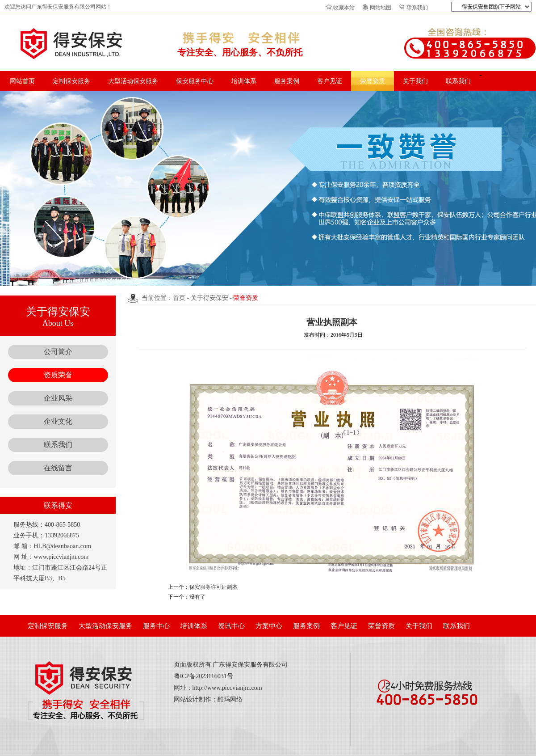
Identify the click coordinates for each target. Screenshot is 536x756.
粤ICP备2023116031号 (203, 676)
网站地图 (381, 8)
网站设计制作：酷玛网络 (208, 699)
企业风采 (58, 398)
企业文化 (58, 421)
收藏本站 (344, 8)
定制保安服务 (71, 81)
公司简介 (58, 352)
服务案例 (287, 81)
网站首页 (22, 81)
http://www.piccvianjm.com (227, 688)
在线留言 (58, 468)
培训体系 (244, 81)
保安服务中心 (195, 81)
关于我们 (415, 81)
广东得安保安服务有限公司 (250, 665)
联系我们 (417, 8)
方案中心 (269, 626)
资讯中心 (231, 626)
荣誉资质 (373, 81)
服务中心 (156, 626)
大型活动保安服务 (133, 81)
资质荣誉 (58, 375)
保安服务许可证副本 (214, 587)
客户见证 (330, 81)
